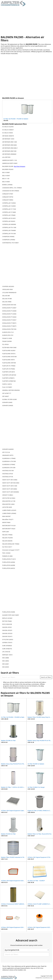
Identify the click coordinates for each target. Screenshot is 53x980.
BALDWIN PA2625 (8, 169)
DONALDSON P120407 (9, 308)
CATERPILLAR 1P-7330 (9, 209)
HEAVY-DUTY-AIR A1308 (10, 486)
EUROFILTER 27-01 (8, 332)
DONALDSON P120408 (9, 311)
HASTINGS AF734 (8, 477)
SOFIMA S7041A (7, 642)
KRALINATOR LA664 (8, 504)
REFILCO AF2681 (7, 618)
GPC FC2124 (6, 452)
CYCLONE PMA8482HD (9, 293)
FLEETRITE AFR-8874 (9, 372)
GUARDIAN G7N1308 (9, 468)
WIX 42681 (6, 664)
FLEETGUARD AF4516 (9, 354)
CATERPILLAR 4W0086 (9, 224)
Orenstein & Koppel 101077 (11, 550)
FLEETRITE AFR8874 (8, 378)
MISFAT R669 (6, 522)
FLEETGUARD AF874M (9, 363)
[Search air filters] (21, 677)
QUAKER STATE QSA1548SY (11, 615)
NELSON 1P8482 (7, 535)
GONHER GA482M (8, 449)
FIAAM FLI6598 (7, 341)
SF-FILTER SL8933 (8, 639)
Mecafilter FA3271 (8, 519)
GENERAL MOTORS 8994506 (11, 390)
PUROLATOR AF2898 (9, 612)
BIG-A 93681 (6, 182)
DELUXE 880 (6, 296)
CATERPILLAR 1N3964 (9, 203)
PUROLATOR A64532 (9, 568)
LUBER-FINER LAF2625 (9, 510)
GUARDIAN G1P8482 (9, 464)
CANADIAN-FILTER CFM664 (11, 191)
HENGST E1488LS (8, 495)
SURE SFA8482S (7, 646)
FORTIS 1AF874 (7, 384)
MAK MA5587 (6, 516)
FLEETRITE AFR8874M (9, 381)
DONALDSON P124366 (9, 314)
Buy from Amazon (20, 166)
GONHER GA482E (8, 405)
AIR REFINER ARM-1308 (10, 142)
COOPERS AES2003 (8, 286)
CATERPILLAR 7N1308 (9, 234)
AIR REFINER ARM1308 (9, 151)
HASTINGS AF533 (8, 474)
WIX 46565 (6, 667)
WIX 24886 (6, 658)
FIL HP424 (5, 344)
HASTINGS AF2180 (8, 471)
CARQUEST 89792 (8, 197)
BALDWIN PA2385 (8, 166)
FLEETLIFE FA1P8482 (9, 369)
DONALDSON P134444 (9, 317)
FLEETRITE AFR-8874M (9, 375)
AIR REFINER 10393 (8, 139)
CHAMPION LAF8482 (9, 240)
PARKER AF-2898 (7, 556)
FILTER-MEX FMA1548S (9, 347)
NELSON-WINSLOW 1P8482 (11, 544)
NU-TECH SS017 (7, 547)
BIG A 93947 (6, 176)
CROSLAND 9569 (7, 289)
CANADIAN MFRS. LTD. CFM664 (12, 188)
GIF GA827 (6, 396)
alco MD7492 (6, 157)
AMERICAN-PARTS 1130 (10, 160)
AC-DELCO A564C (8, 133)
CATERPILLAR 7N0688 (9, 230)
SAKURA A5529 (7, 627)
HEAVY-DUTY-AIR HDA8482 (11, 492)
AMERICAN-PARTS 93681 (10, 163)
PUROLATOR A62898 (9, 565)
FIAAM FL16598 (7, 338)
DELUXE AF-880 (7, 299)
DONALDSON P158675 (9, 326)
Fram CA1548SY (7, 387)
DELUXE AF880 (7, 302)
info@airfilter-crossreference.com (44, 978)
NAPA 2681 (6, 532)
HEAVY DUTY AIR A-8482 (10, 480)
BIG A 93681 (6, 172)
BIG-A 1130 (6, 179)
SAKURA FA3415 (7, 636)
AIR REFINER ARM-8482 (10, 145)
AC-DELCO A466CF (8, 130)
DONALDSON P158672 (9, 323)
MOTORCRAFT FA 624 (9, 526)
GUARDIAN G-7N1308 (9, 461)
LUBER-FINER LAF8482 (9, 513)
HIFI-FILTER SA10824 (9, 498)
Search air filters (46, 677)
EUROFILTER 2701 (8, 335)
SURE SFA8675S (7, 649)
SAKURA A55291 (7, 630)
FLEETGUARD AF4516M (9, 357)
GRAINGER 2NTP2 (8, 455)
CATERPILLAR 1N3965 (9, 206)
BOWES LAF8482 (7, 185)
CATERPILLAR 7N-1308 (9, 227)
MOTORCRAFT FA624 (9, 529)
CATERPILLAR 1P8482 (9, 215)
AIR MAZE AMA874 (8, 136)
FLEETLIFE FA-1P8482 (9, 366)
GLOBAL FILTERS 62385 (9, 399)
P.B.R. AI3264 (6, 553)
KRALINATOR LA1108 (9, 501)
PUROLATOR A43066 (9, 562)
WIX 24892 (6, 661)
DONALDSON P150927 (9, 320)
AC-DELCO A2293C (8, 127)
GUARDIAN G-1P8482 (9, 458)
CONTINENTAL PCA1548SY (10, 243)
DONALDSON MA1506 (9, 305)
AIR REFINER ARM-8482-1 (10, 148)
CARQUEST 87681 (8, 194)
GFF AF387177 (7, 393)
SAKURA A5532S (7, 633)
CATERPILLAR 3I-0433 (9, 218)
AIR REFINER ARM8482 (9, 154)
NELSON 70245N (7, 538)
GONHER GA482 (7, 402)
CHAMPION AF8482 (8, 237)
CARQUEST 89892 (8, 200)
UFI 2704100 (6, 652)
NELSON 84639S (7, 541)
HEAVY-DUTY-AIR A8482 (10, 489)
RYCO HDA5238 (7, 624)
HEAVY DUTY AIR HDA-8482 (11, 483)
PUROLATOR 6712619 (9, 559)
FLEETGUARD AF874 (8, 360)
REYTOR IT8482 (7, 621)
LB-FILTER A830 (7, 507)
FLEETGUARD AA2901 (9, 350)
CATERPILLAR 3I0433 (9, 221)
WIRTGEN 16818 (7, 655)
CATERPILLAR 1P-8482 (9, 212)
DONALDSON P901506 (9, 329)
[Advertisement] (27, 21)
